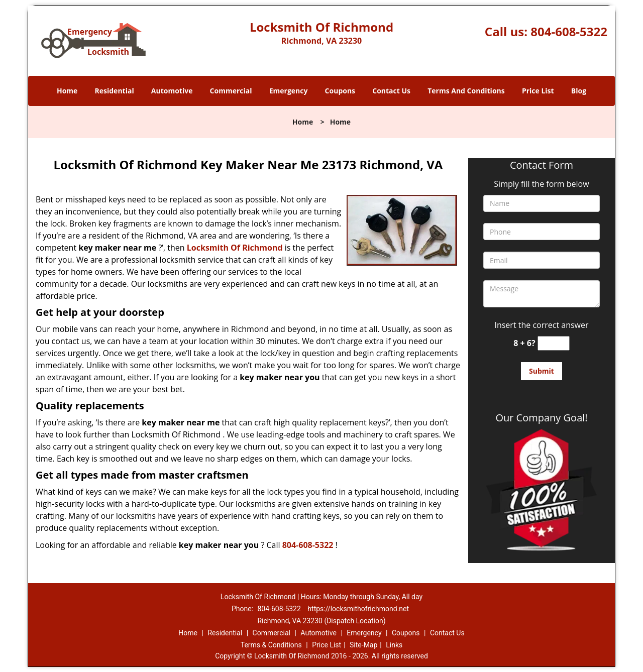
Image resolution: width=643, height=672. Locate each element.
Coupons (340, 91)
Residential (115, 91)
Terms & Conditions (271, 645)
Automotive (172, 91)
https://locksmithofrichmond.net (358, 609)
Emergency (289, 91)
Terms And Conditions (466, 91)
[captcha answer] (554, 343)
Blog (579, 91)
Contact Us (391, 91)
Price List (538, 91)
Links (394, 645)
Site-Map (363, 645)
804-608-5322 (569, 31)
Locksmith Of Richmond (235, 248)
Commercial (231, 91)
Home (67, 91)
